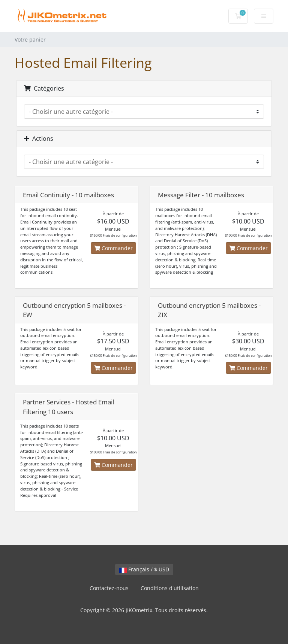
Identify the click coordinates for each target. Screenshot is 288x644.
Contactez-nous (109, 588)
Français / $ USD (144, 569)
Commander (113, 248)
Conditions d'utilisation (170, 588)
